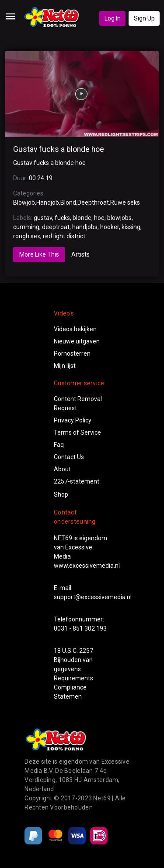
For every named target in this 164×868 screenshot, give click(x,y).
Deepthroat (93, 202)
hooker (110, 227)
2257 (86, 651)
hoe (99, 218)
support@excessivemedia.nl (93, 597)
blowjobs (119, 218)
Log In (113, 18)
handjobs (85, 227)
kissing (131, 227)
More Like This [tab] (39, 254)
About (62, 469)
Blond (68, 202)
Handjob (48, 202)
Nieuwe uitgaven (77, 341)
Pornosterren (72, 353)
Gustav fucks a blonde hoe (59, 149)
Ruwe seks (125, 202)
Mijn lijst (65, 366)
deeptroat (56, 227)
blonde (82, 218)
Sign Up (144, 18)
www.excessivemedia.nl (87, 566)
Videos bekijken (75, 329)
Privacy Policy (73, 420)
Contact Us (69, 457)
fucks (62, 218)
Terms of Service (77, 432)
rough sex (27, 236)
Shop (61, 494)
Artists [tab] (80, 254)
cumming (26, 227)
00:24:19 (41, 178)
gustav (43, 218)
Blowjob (24, 202)
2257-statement (77, 481)
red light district (64, 236)
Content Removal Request (78, 403)
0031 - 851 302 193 (80, 628)
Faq (59, 445)
